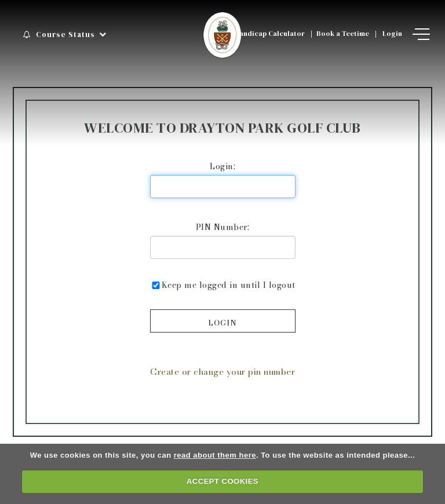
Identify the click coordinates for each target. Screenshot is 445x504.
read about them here (215, 455)
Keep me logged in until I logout (223, 285)
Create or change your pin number (222, 372)
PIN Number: (223, 227)
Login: (222, 166)
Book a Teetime (343, 34)
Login (392, 34)
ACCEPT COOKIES (222, 481)
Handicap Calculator (269, 34)
